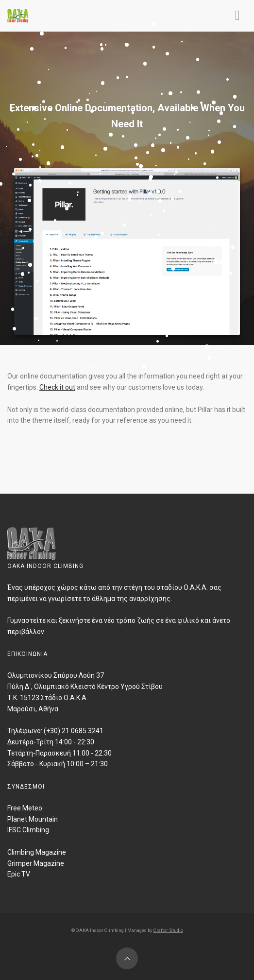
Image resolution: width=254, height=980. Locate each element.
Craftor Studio (168, 930)
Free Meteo (25, 808)
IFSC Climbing (28, 830)
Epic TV (19, 874)
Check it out (57, 387)
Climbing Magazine (37, 852)
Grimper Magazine (36, 863)
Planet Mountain (33, 819)
